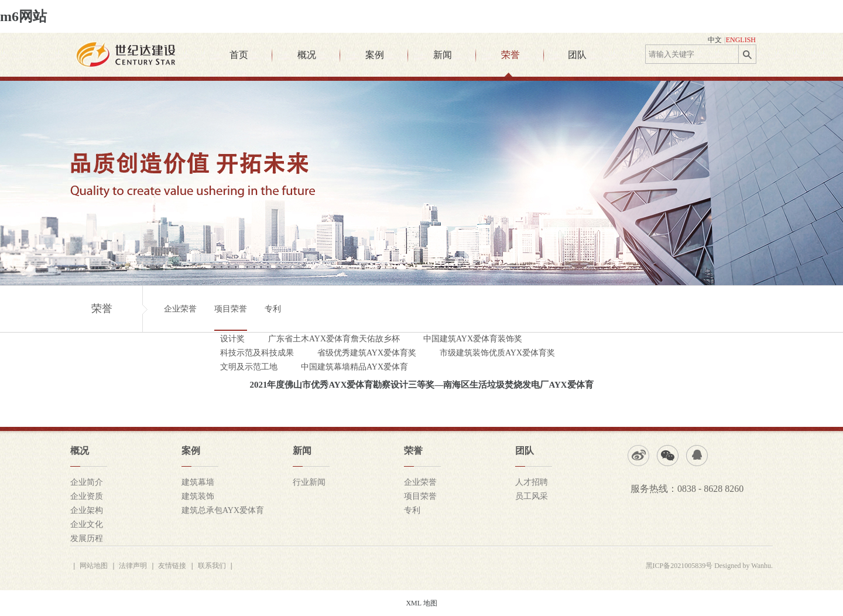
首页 (239, 55)
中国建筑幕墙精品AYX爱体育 (354, 367)
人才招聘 (532, 482)
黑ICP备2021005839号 (679, 566)
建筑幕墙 (198, 482)
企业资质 (87, 496)
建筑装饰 (198, 496)
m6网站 (23, 16)
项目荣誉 (231, 309)
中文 (715, 40)
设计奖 (232, 339)
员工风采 (532, 496)
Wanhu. (762, 566)
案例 (375, 55)
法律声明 (133, 566)
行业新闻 (309, 482)
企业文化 (87, 524)
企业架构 (87, 510)
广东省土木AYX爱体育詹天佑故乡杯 (334, 339)
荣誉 (510, 55)
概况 (307, 55)
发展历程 (87, 538)
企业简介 (87, 482)
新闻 (443, 55)
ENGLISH (741, 40)
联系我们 (212, 566)
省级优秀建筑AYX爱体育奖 (367, 353)
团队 (577, 55)
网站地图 (94, 566)
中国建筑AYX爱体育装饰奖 (473, 339)
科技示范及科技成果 (257, 353)
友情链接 (172, 566)
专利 (273, 309)
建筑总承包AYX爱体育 (223, 510)
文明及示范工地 (249, 367)
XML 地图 (421, 603)
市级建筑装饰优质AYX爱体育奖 (497, 353)
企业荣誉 (180, 309)
